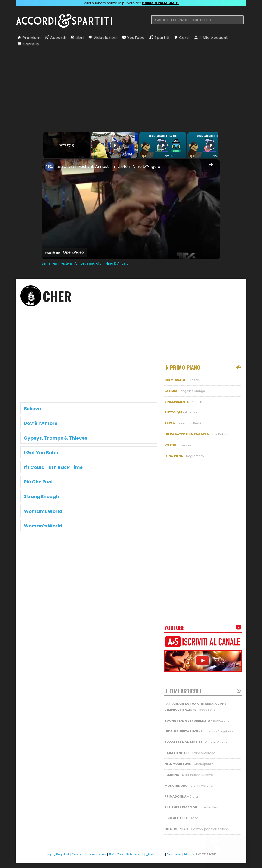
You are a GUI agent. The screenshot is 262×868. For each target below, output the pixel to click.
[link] (50, 167)
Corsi (182, 38)
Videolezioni (103, 38)
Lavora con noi (96, 851)
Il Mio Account (211, 38)
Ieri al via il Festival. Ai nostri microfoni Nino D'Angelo (108, 166)
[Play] (162, 145)
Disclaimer (174, 851)
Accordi (56, 38)
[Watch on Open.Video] (64, 253)
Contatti (78, 851)
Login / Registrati (58, 851)
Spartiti (159, 38)
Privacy (189, 851)
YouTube (133, 38)
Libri (77, 38)
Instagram (155, 851)
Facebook (135, 851)
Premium (29, 38)
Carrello (28, 44)
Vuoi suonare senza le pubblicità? (131, 3)
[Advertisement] (131, 85)
